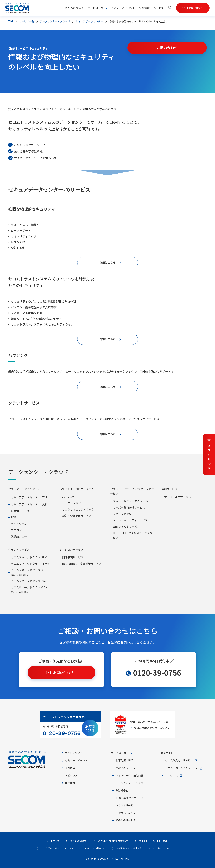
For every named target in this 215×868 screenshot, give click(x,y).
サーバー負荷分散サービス (129, 507)
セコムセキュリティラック (78, 509)
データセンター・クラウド (55, 21)
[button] (170, 8)
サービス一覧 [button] (96, 8)
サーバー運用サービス (177, 497)
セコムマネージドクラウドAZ (29, 581)
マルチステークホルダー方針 (153, 841)
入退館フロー (19, 536)
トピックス (71, 775)
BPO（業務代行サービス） (131, 798)
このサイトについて (162, 848)
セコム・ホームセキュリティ (181, 768)
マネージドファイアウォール (130, 501)
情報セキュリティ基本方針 (129, 848)
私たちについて (74, 8)
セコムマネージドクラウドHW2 (30, 564)
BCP (13, 517)
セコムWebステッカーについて (152, 728)
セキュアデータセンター (89, 21)
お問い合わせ (209, 457)
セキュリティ (19, 524)
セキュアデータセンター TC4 (29, 497)
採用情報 (159, 8)
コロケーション (71, 503)
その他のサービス (126, 820)
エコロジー (18, 530)
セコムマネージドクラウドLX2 (29, 557)
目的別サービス (20, 511)
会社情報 (144, 8)
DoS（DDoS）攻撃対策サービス (82, 564)
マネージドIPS (122, 514)
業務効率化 (122, 790)
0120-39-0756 (157, 673)
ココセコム (172, 775)
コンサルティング (126, 813)
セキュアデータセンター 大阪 (29, 504)
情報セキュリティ (126, 768)
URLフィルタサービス (126, 527)
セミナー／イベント (123, 8)
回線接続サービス (73, 557)
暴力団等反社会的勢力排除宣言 (113, 841)
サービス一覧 (119, 753)
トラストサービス (126, 805)
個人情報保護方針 (79, 841)
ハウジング (69, 497)
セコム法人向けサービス (179, 760)
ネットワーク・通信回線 (130, 775)
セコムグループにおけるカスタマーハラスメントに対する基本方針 (73, 848)
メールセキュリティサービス (130, 520)
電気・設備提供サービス (77, 516)
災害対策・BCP (125, 760)
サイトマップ (53, 841)
